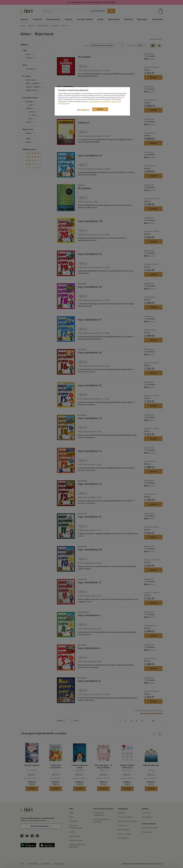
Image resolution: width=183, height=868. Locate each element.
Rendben (100, 109)
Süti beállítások (83, 110)
